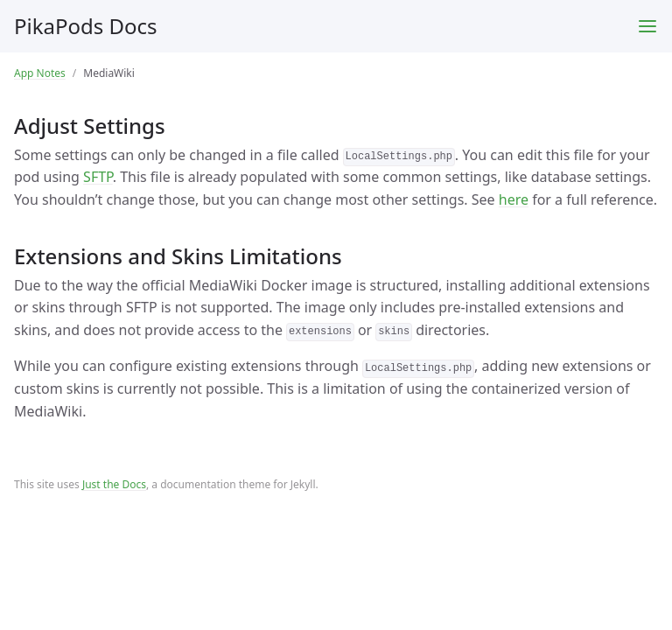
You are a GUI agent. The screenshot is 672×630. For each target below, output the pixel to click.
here (514, 199)
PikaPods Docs (86, 26)
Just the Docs (114, 484)
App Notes (40, 73)
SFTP (98, 177)
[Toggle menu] (647, 26)
